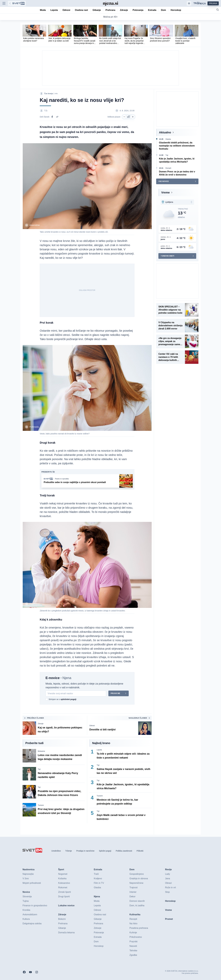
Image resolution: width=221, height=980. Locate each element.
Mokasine (41, 751)
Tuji (39, 769)
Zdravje (41, 724)
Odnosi (92, 726)
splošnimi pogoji (68, 699)
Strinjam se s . (63, 699)
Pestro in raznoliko (62, 479)
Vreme (165, 192)
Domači (168, 168)
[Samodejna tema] (189, 3)
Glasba (168, 139)
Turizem (41, 805)
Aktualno (165, 132)
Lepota (99, 750)
